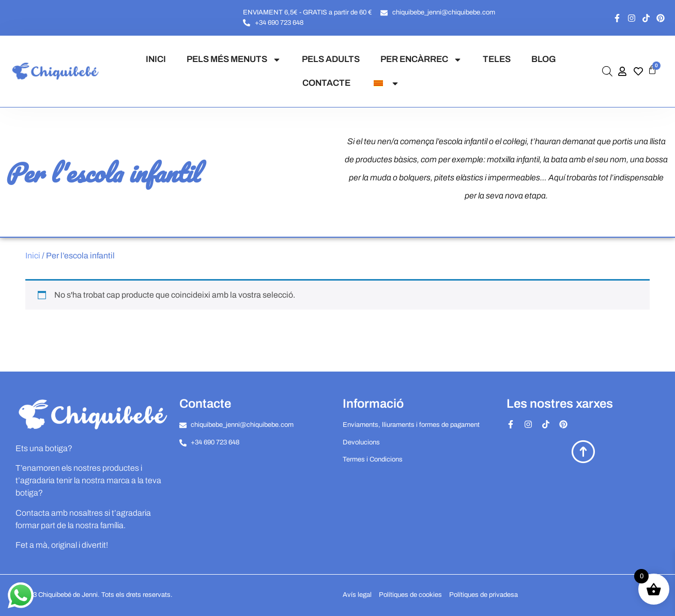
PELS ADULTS (331, 59)
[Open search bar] (607, 71)
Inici (33, 256)
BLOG (544, 59)
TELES (497, 59)
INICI (156, 59)
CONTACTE (326, 83)
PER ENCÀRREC (421, 60)
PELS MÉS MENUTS (234, 60)
